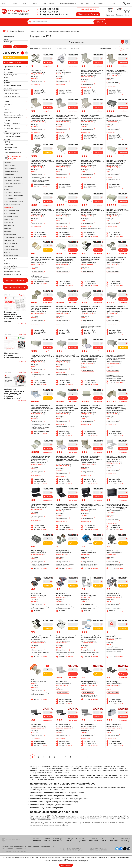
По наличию (77, 48)
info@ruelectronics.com (52, 14)
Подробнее (22, 295)
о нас (25, 3)
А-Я (23, 53)
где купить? (85, 3)
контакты (113, 3)
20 (116, 48)
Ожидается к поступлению (12, 62)
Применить (7, 47)
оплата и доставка (49, 3)
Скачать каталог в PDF (15, 287)
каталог (4, 3)
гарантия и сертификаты (68, 3)
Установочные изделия (55, 31)
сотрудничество (100, 3)
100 (127, 48)
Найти (100, 22)
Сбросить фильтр (20, 47)
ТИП (26, 53)
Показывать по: (106, 48)
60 (121, 48)
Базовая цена (48, 48)
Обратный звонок (88, 9)
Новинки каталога (9, 58)
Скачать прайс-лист (88, 14)
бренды (35, 3)
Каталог (41, 31)
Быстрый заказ (48, 66)
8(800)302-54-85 (47, 12)
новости (15, 3)
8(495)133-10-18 (47, 9)
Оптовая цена (63, 48)
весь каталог (12, 53)
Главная (33, 31)
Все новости (22, 323)
